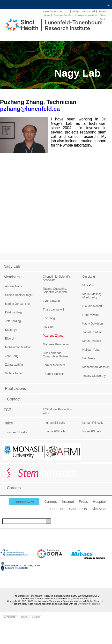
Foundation (55, 509)
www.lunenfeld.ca (82, 598)
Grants (47, 15)
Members (10, 27)
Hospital (99, 502)
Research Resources (52, 11)
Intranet (68, 502)
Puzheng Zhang (24, 27)
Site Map (99, 509)
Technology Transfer (62, 15)
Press (83, 502)
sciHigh (76, 11)
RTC (67, 11)
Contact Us (78, 509)
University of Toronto (89, 604)
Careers (51, 502)
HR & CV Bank (89, 11)
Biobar (103, 15)
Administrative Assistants (86, 15)
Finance (102, 11)
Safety (103, 19)
